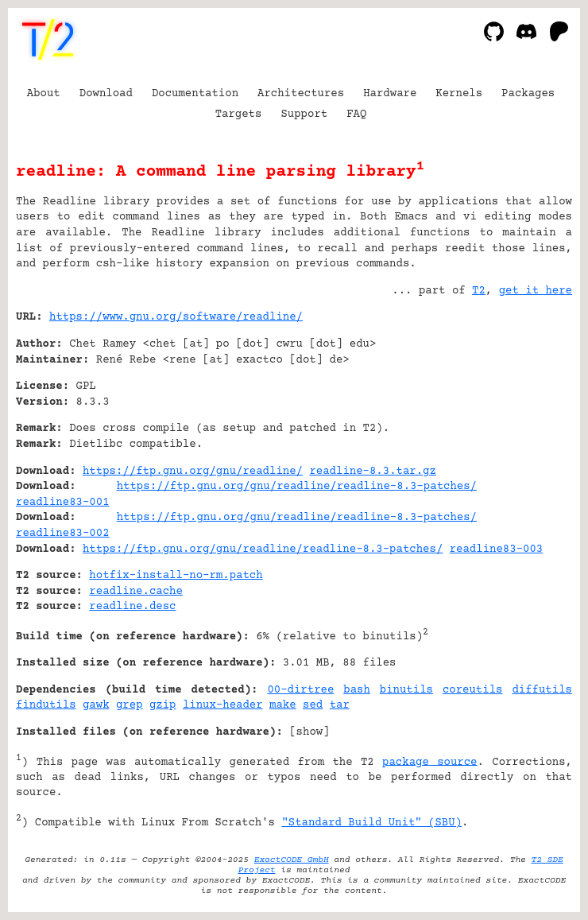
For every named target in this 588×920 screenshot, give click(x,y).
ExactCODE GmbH (292, 860)
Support (304, 115)
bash (357, 690)
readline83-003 (497, 549)
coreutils (473, 690)
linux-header (223, 705)
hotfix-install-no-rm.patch (176, 576)
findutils (46, 705)
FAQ (356, 115)
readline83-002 (63, 534)
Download (106, 94)
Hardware (390, 94)
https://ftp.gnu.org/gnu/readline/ (193, 472)
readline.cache (136, 592)
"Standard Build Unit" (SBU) (371, 823)
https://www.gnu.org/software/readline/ (176, 317)
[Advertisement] (524, 413)
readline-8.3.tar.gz (373, 472)
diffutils (542, 690)
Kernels (459, 94)
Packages (528, 94)
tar (340, 705)
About (44, 94)
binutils (406, 690)
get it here (536, 291)
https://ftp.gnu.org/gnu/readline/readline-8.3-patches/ (297, 487)
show (310, 732)
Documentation (195, 94)
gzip (163, 705)
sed (313, 705)
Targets (239, 115)
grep (130, 705)
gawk (96, 705)
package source (429, 762)
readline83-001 (63, 503)
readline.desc (132, 607)
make (283, 705)
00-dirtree (300, 690)
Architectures (301, 94)
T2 (479, 291)
